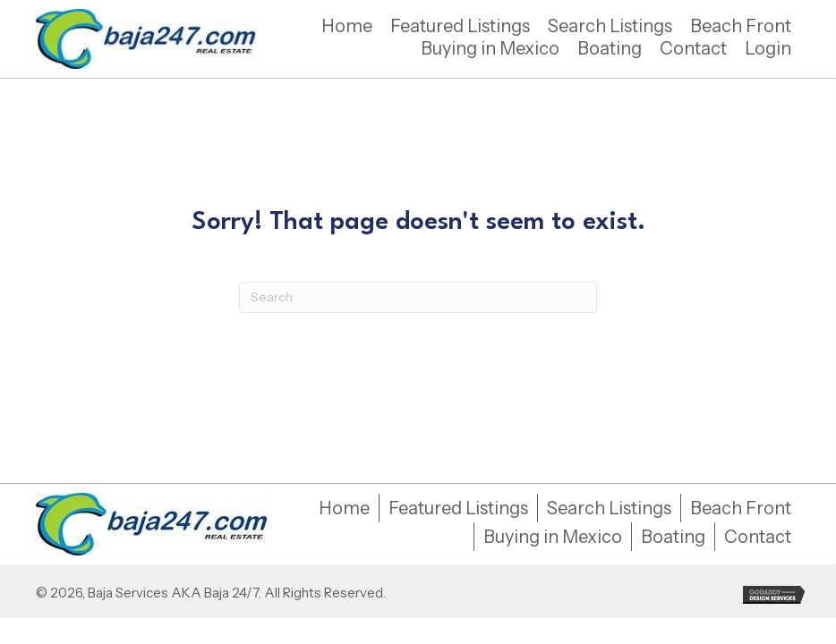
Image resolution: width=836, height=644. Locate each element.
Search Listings (609, 508)
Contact (758, 537)
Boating (673, 537)
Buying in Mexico (553, 537)
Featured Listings (458, 508)
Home (344, 508)
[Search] (418, 297)
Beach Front (741, 508)
